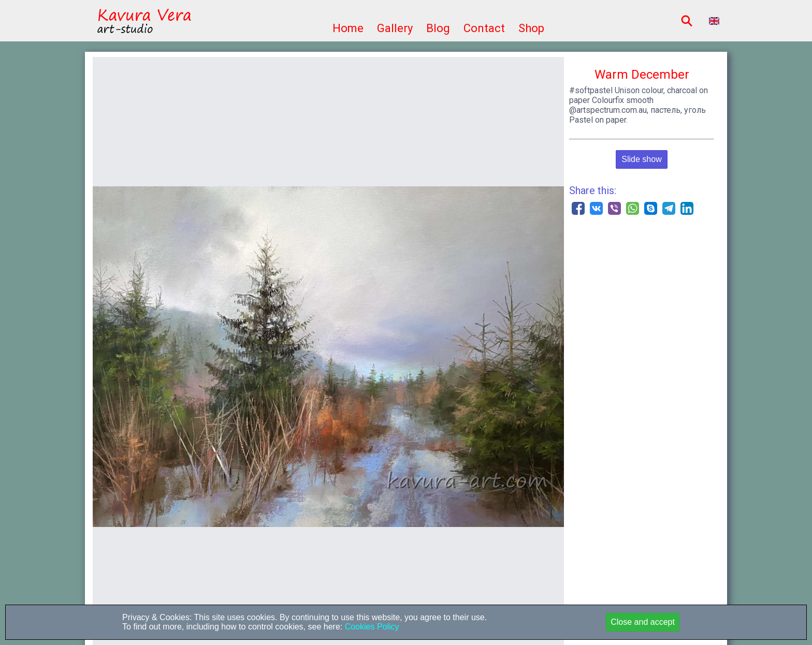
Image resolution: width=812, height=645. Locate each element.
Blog (438, 28)
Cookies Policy (371, 627)
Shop (531, 28)
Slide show (641, 159)
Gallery (395, 28)
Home (348, 28)
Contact (484, 28)
